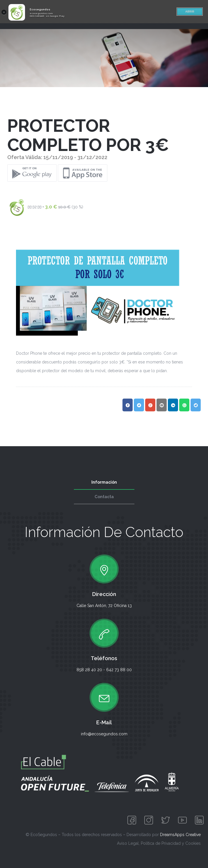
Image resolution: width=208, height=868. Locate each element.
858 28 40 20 (89, 670)
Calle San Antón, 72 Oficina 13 (104, 606)
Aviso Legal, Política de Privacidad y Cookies (159, 843)
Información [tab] (104, 482)
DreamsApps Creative (180, 835)
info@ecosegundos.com (104, 734)
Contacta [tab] (104, 497)
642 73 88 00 (119, 670)
